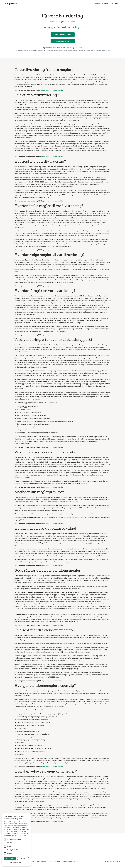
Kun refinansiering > (62, 41)
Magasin (97, 4)
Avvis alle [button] (23, 858)
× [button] (29, 815)
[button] (16, 863)
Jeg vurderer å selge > (62, 34)
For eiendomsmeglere (70, 861)
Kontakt (32, 861)
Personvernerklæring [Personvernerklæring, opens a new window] (20, 835)
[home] (12, 4)
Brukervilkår (42, 861)
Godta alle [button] (10, 858)
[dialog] (16, 840)
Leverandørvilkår (54, 861)
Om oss (105, 4)
